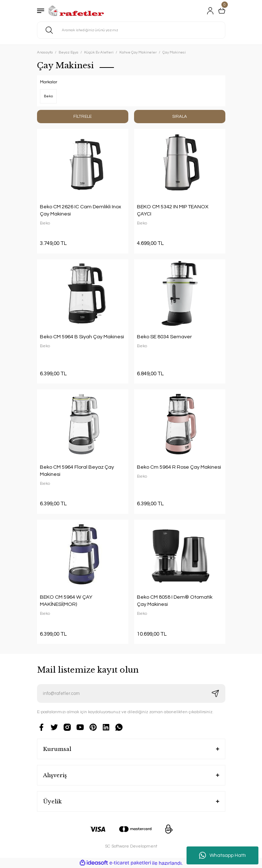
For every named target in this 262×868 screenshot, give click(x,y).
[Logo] (76, 11)
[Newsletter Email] (131, 693)
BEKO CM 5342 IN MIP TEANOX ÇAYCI (173, 210)
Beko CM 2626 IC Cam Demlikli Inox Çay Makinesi (81, 210)
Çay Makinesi (174, 52)
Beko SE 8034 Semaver (164, 337)
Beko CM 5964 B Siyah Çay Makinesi (82, 337)
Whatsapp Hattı (222, 855)
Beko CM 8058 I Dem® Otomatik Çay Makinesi (175, 601)
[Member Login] (210, 11)
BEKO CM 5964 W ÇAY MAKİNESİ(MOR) (66, 601)
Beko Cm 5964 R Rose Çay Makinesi (179, 467)
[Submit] (215, 693)
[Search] (131, 30)
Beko (45, 223)
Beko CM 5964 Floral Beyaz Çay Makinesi (77, 471)
